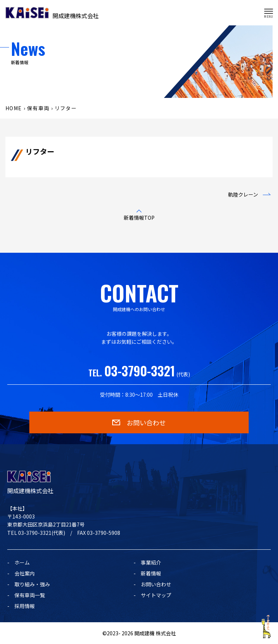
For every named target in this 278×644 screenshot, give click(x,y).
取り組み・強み (32, 584)
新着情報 (151, 573)
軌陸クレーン (243, 194)
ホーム (22, 562)
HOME (14, 108)
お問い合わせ (156, 584)
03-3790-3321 (140, 370)
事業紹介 (151, 562)
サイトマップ (156, 595)
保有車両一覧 (30, 595)
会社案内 (25, 573)
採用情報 (25, 606)
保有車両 (38, 108)
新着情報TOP (139, 218)
